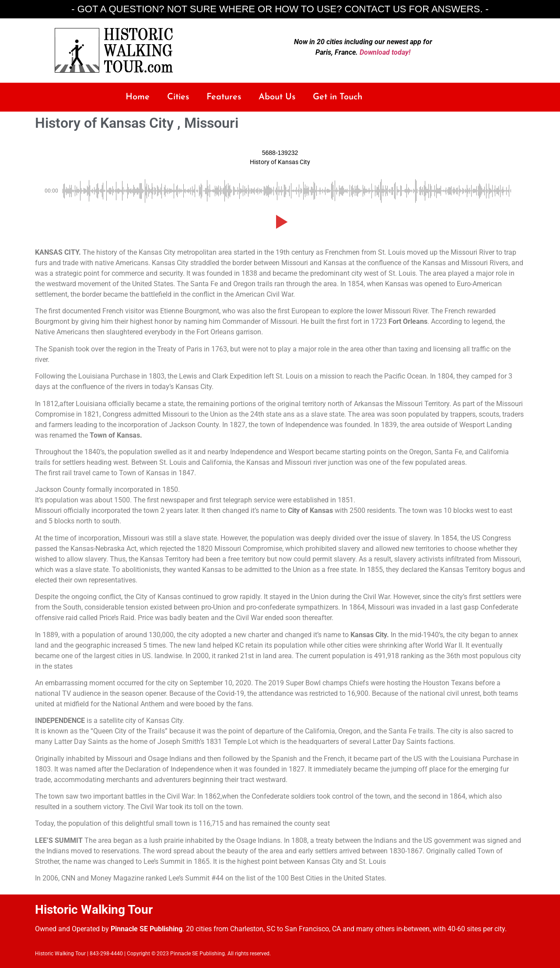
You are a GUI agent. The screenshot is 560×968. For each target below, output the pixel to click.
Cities (178, 97)
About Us (277, 97)
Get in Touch (338, 97)
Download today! (385, 52)
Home (138, 97)
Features (224, 97)
